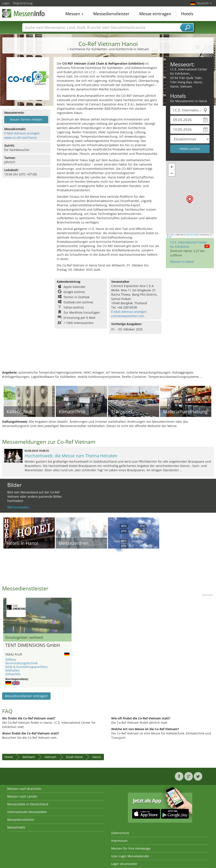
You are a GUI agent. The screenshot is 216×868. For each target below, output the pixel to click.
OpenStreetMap (192, 235)
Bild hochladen (18, 507)
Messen (74, 14)
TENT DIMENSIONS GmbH (33, 645)
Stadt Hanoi (74, 757)
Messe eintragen (155, 14)
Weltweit (29, 757)
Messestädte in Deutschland (28, 804)
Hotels (187, 14)
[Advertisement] (107, 356)
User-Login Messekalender (130, 856)
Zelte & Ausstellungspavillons (26, 667)
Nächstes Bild (69, 616)
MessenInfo (24, 13)
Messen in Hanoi (182, 262)
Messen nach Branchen (24, 789)
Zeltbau (11, 659)
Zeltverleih (13, 674)
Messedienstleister (111, 14)
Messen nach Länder (22, 796)
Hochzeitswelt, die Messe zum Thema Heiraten (71, 456)
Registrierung (23, 3)
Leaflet (171, 235)
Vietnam (50, 757)
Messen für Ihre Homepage (131, 848)
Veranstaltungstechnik (21, 663)
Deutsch (204, 3)
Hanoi (97, 757)
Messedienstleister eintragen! (26, 696)
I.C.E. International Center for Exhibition (189, 244)
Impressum (119, 841)
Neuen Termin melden (26, 119)
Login (6, 3)
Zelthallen (13, 670)
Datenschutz (120, 833)
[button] (190, 199)
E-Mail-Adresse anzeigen (22, 133)
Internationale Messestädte (27, 812)
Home (9, 757)
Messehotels (16, 827)
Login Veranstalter (124, 864)
